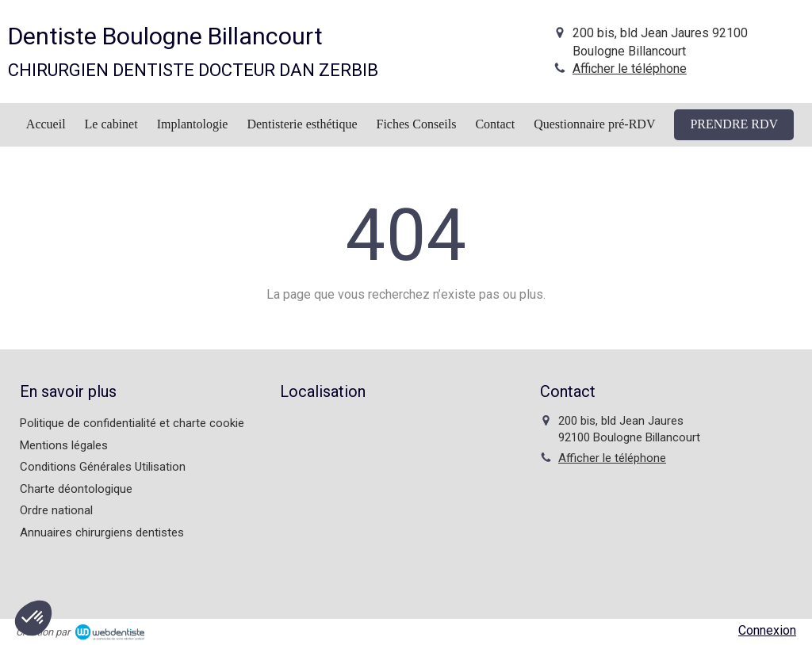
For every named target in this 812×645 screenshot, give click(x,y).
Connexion (767, 630)
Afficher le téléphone (630, 69)
